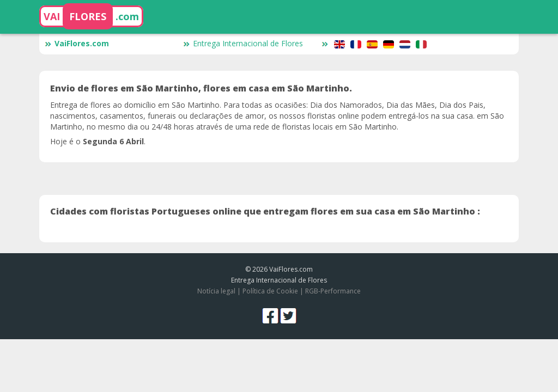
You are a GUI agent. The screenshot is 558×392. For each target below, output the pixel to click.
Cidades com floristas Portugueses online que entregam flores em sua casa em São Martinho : (265, 211)
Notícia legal (216, 291)
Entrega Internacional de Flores (243, 43)
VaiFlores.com (77, 43)
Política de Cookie (270, 291)
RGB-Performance (333, 291)
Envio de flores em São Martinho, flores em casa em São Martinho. (201, 88)
